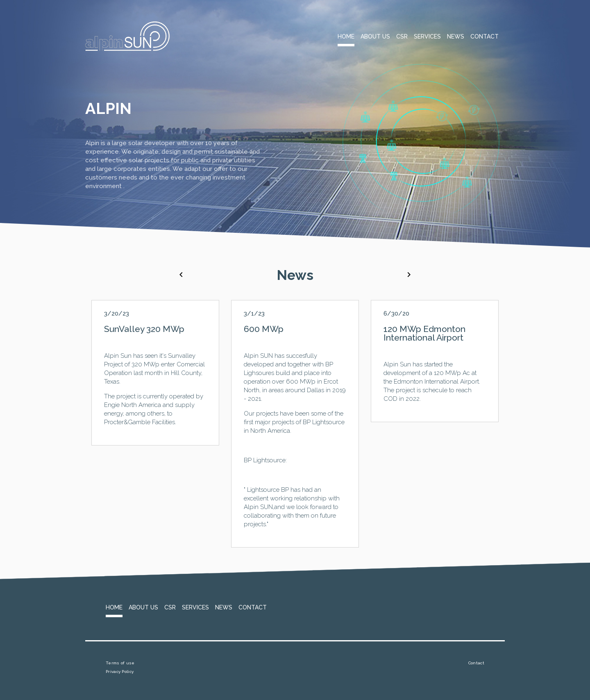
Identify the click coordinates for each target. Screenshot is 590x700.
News (456, 36)
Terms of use (120, 663)
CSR (402, 36)
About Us (375, 36)
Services (427, 36)
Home (346, 36)
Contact (484, 36)
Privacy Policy (120, 672)
